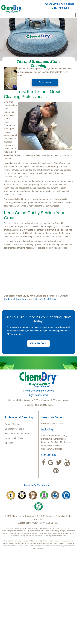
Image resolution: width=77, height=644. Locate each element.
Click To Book (39, 343)
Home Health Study (14, 438)
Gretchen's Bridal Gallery (44, 299)
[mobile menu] (73, 15)
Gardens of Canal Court (16, 299)
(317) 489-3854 (60, 8)
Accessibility (24, 523)
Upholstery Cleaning (14, 429)
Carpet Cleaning (12, 424)
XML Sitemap (52, 523)
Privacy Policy (38, 523)
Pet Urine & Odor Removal (17, 434)
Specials (9, 443)
